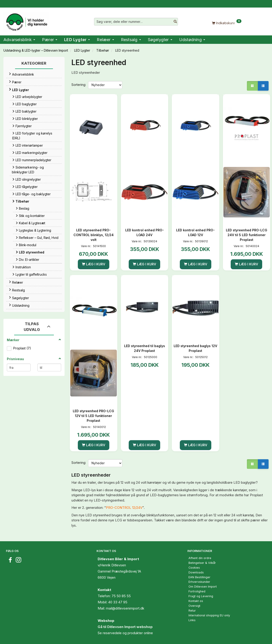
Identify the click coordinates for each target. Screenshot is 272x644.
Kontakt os (196, 601)
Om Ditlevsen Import (203, 587)
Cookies (194, 568)
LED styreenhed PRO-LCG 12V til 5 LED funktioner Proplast (93, 416)
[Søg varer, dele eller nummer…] (175, 22)
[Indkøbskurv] (227, 23)
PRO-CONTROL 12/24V (124, 508)
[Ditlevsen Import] (26, 21)
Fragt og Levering (201, 596)
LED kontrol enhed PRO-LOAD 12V (195, 232)
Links (192, 620)
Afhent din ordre (200, 558)
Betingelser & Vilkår (202, 563)
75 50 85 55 (121, 596)
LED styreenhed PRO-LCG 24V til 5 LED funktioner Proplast (247, 235)
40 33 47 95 (118, 602)
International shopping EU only (209, 615)
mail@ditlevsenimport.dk (125, 608)
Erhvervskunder (199, 582)
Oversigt (194, 606)
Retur (192, 611)
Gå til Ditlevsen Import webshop (125, 627)
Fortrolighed (197, 591)
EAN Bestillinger (199, 577)
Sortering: (79, 85)
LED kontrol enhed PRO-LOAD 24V (145, 232)
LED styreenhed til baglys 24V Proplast (145, 348)
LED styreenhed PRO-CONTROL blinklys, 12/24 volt (94, 235)
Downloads (196, 572)
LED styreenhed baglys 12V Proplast (195, 348)
